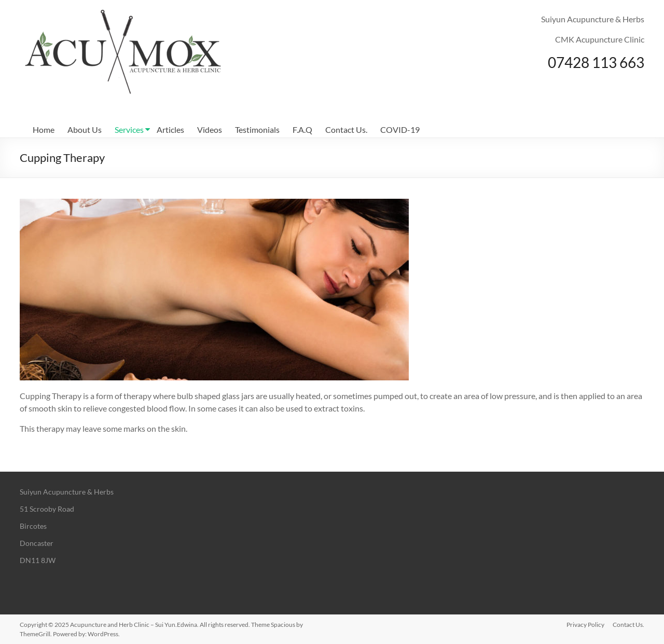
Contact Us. (346, 129)
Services (129, 129)
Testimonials (257, 129)
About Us (85, 129)
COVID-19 (400, 129)
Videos (210, 129)
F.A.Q (302, 129)
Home (44, 129)
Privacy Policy (585, 625)
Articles (170, 129)
